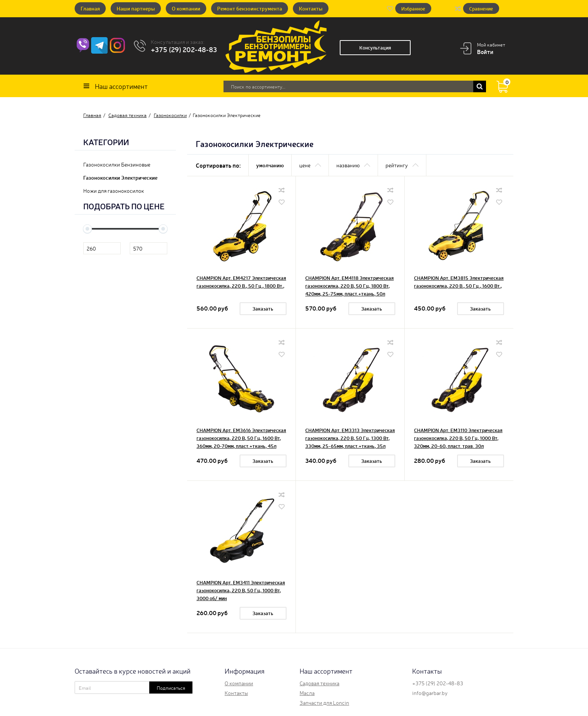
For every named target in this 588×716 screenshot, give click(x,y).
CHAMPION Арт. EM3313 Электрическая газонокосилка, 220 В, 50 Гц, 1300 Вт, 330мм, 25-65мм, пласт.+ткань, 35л (350, 438)
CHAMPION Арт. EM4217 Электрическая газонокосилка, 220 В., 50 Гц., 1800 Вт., (241, 282)
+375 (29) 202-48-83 (184, 49)
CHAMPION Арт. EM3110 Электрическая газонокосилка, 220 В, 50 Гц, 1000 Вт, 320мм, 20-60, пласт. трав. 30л (458, 438)
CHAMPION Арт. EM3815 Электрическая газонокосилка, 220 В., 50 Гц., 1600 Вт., (459, 282)
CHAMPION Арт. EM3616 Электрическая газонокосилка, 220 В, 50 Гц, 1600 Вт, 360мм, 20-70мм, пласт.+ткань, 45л (241, 438)
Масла (307, 693)
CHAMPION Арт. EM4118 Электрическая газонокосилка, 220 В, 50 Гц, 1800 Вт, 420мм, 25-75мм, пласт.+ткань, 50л (349, 286)
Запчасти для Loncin (324, 702)
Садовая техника (319, 683)
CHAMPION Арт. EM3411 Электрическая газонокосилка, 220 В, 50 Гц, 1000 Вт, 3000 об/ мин (241, 590)
